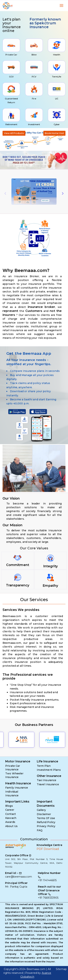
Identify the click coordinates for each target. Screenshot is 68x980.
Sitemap (61, 969)
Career (10, 810)
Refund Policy (46, 822)
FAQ (40, 830)
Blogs (9, 806)
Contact (11, 814)
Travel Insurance (48, 784)
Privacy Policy (46, 826)
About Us (11, 826)
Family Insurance (17, 788)
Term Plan (44, 766)
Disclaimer (44, 814)
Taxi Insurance (47, 780)
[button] (5, 160)
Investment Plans (49, 770)
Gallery (41, 810)
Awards (10, 822)
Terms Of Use (46, 818)
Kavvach (11, 818)
